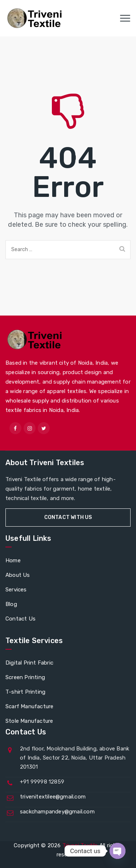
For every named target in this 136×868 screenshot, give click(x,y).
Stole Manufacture (29, 721)
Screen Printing (25, 677)
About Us (18, 575)
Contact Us (20, 619)
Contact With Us (68, 517)
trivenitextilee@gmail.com (53, 797)
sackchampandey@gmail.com (57, 812)
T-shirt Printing (25, 692)
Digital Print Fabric (29, 663)
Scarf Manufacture (29, 706)
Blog (11, 604)
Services (16, 590)
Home (13, 560)
